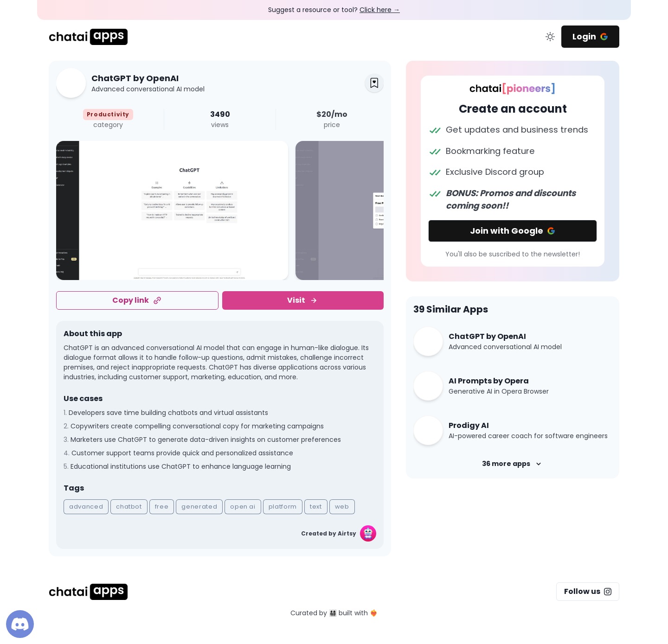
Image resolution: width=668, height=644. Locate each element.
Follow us (588, 591)
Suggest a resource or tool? (334, 10)
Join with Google (513, 231)
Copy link (137, 300)
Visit (303, 300)
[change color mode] (550, 37)
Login (590, 36)
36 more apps (513, 464)
